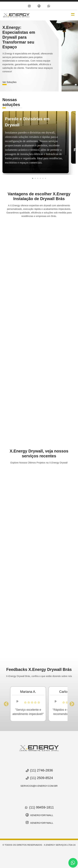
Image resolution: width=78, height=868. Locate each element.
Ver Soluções (9, 82)
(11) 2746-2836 (39, 770)
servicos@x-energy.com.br (39, 786)
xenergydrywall (39, 815)
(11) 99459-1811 (39, 807)
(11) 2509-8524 (39, 778)
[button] (33, 178)
